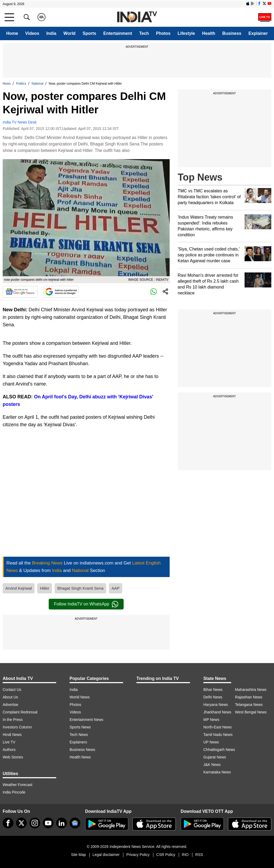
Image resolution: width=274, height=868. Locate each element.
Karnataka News (217, 772)
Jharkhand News (217, 712)
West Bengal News (251, 712)
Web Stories (13, 757)
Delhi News (213, 697)
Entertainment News (86, 720)
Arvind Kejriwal (19, 588)
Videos (32, 33)
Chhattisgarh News (219, 750)
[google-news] (75, 823)
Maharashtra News (251, 690)
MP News (211, 720)
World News (80, 697)
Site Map (78, 855)
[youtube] (48, 823)
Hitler (45, 588)
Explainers (78, 742)
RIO (185, 855)
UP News (211, 742)
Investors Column (17, 727)
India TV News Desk (20, 122)
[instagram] (35, 823)
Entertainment (118, 33)
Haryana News (216, 705)
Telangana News (249, 705)
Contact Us (12, 690)
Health (209, 33)
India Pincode (14, 792)
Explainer (258, 33)
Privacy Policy (138, 855)
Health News (80, 757)
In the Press (13, 720)
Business (232, 33)
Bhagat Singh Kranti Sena (80, 588)
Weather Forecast (18, 785)
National (37, 84)
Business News (82, 750)
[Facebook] (8, 823)
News (7, 84)
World (69, 33)
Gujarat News (215, 757)
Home (12, 33)
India (51, 33)
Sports (90, 33)
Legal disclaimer (106, 855)
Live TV (9, 742)
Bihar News (213, 690)
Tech (144, 33)
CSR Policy (166, 855)
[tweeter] (21, 823)
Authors (9, 750)
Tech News (79, 735)
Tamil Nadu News (218, 735)
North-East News (218, 727)
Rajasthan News (249, 697)
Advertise (10, 705)
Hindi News (12, 735)
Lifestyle (186, 33)
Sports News (80, 727)
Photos (163, 33)
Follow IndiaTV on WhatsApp (86, 604)
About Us (10, 697)
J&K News (212, 765)
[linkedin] (62, 823)
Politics (21, 84)
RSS (199, 855)
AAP (116, 588)
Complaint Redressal (20, 712)
